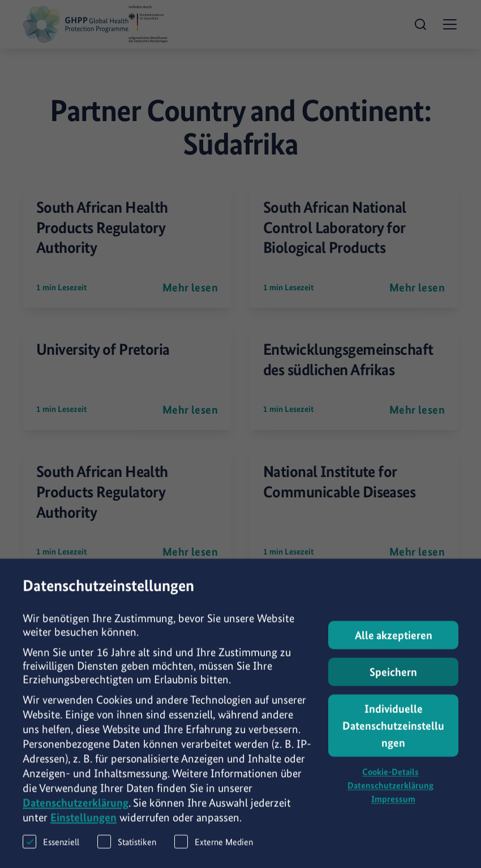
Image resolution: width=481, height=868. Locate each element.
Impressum (393, 810)
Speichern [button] (393, 683)
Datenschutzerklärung (76, 814)
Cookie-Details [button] (390, 783)
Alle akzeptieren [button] (394, 646)
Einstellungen (83, 828)
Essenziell (51, 852)
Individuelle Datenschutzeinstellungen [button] (393, 737)
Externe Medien (214, 852)
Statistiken (127, 852)
